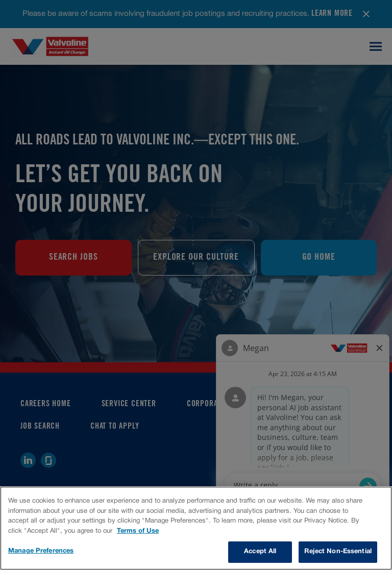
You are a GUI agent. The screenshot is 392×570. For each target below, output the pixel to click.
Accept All (260, 552)
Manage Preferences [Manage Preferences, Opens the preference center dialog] (41, 551)
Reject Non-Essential (338, 552)
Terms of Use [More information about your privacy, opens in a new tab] (138, 531)
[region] (196, 528)
